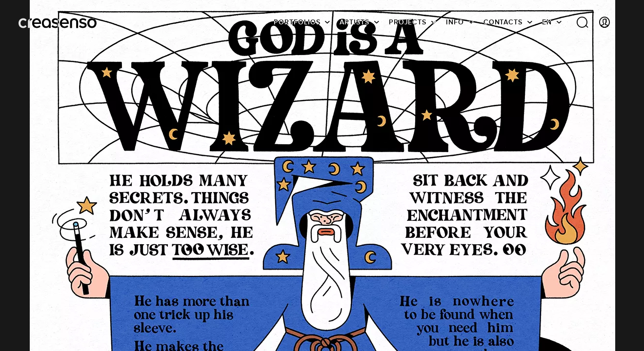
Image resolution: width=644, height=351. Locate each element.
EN (547, 22)
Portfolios (297, 22)
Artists (354, 22)
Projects (408, 22)
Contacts (503, 22)
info (455, 22)
